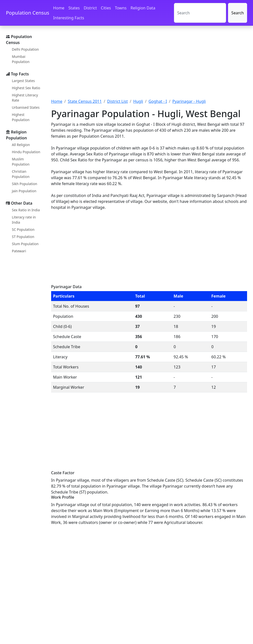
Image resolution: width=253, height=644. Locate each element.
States (74, 8)
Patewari (19, 251)
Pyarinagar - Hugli (189, 101)
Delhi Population (25, 49)
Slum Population (25, 244)
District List (118, 101)
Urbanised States (26, 107)
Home (59, 8)
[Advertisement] (149, 65)
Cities (106, 8)
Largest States (23, 81)
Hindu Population (26, 152)
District (90, 8)
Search (238, 13)
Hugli (138, 101)
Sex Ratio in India (26, 210)
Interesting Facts (69, 18)
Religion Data (143, 8)
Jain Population (24, 191)
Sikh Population (25, 184)
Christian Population (21, 174)
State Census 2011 (85, 101)
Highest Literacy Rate (25, 98)
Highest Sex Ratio (26, 88)
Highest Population (21, 117)
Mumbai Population (21, 59)
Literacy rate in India (24, 220)
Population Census (28, 13)
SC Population (23, 229)
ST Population (23, 237)
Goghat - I (158, 101)
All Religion (21, 145)
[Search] (200, 13)
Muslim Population (21, 162)
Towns (121, 8)
